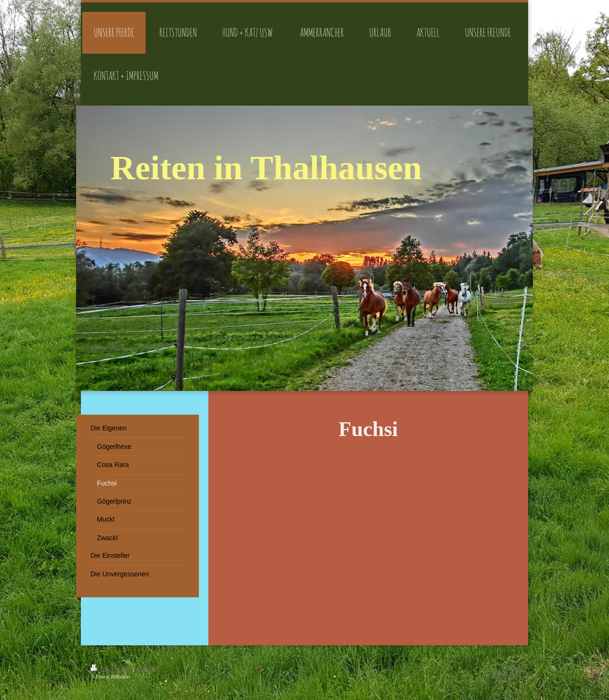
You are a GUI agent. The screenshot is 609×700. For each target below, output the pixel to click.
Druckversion (112, 669)
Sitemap (146, 669)
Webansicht (506, 675)
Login (512, 668)
